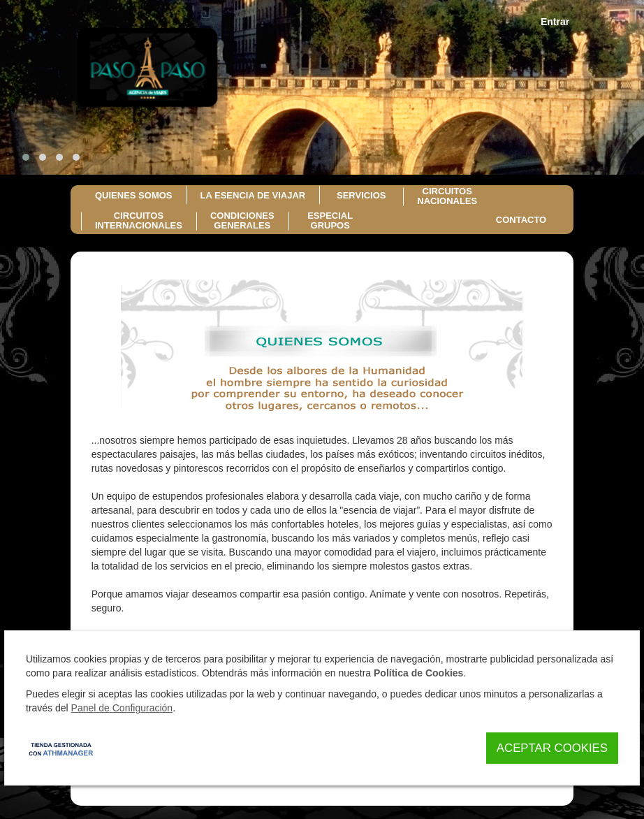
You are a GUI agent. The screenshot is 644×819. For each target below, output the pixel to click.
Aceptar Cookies (552, 748)
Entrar (555, 22)
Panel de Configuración (122, 708)
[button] (26, 157)
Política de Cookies (418, 673)
